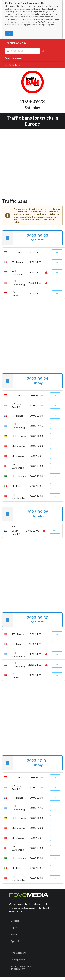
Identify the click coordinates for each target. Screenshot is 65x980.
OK (9, 33)
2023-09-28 (25, 514)
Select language (15, 58)
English (14, 927)
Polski (14, 934)
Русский (15, 941)
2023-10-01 (25, 763)
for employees (18, 960)
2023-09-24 (25, 381)
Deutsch (15, 921)
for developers (18, 953)
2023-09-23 (25, 238)
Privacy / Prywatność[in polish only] (21, 968)
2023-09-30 (25, 620)
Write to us (13, 65)
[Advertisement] (31, 163)
